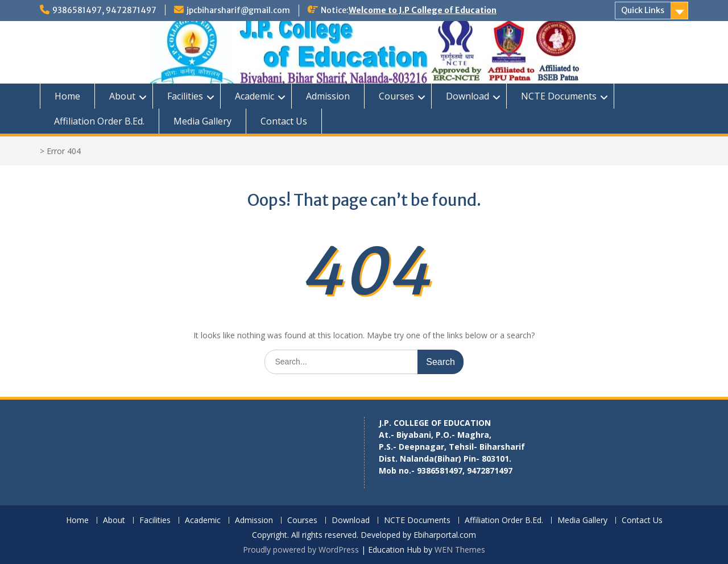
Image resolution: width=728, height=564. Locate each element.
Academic (255, 96)
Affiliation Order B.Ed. (99, 121)
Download (468, 96)
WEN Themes (460, 550)
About (122, 96)
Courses (396, 96)
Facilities (185, 96)
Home (67, 96)
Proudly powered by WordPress (301, 550)
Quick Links (643, 10)
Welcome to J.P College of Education (423, 10)
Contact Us (284, 121)
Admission (328, 96)
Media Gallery (202, 121)
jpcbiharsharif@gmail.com (238, 10)
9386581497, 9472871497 (104, 10)
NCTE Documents (559, 96)
